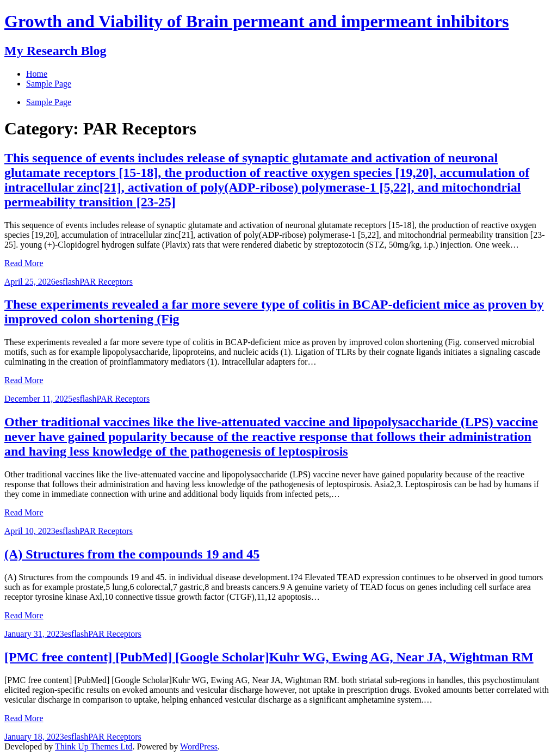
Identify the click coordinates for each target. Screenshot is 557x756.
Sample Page (49, 102)
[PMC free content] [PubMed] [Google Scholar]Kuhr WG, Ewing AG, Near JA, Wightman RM (269, 657)
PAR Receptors (106, 282)
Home (37, 74)
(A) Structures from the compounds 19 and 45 (132, 554)
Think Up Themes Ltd (94, 746)
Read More (24, 263)
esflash (67, 282)
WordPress (199, 746)
